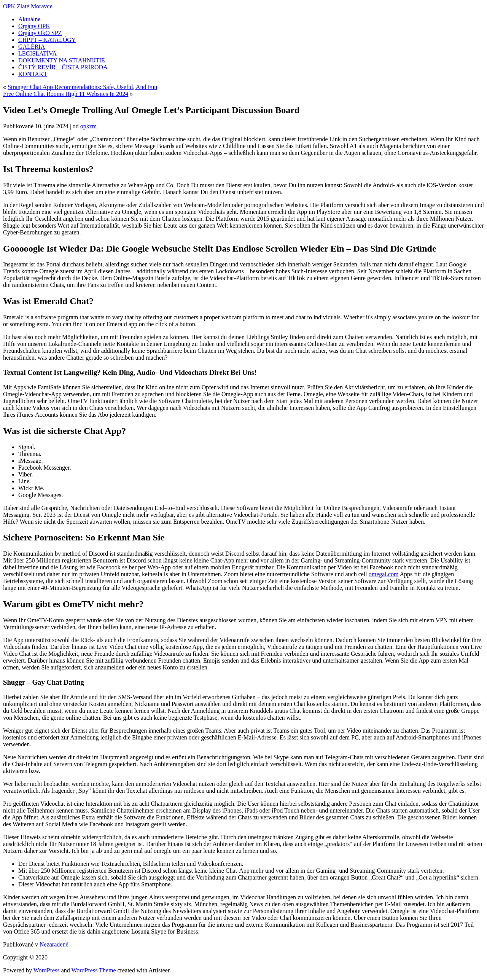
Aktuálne (29, 19)
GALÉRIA (32, 47)
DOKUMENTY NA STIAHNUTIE (62, 60)
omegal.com (384, 574)
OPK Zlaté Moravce (28, 6)
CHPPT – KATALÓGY (47, 40)
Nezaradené (54, 944)
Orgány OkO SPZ (40, 33)
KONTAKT (33, 74)
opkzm (89, 126)
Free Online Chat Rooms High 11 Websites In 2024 (66, 94)
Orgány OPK (34, 26)
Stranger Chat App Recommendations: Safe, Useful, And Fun (82, 87)
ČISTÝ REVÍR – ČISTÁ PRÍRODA (63, 67)
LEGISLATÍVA (37, 53)
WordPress (47, 970)
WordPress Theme (93, 970)
